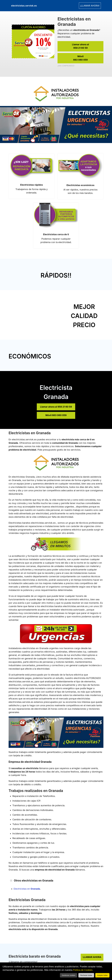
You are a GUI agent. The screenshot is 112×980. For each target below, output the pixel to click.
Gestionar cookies (69, 975)
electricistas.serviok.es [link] (24, 6)
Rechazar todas (86, 975)
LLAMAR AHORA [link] (92, 957)
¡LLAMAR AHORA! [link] (90, 6)
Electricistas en (27, 889)
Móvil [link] (80, 58)
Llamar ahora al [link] (80, 46)
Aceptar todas (102, 975)
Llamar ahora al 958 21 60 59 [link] (56, 407)
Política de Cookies (83, 970)
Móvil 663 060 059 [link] (56, 415)
